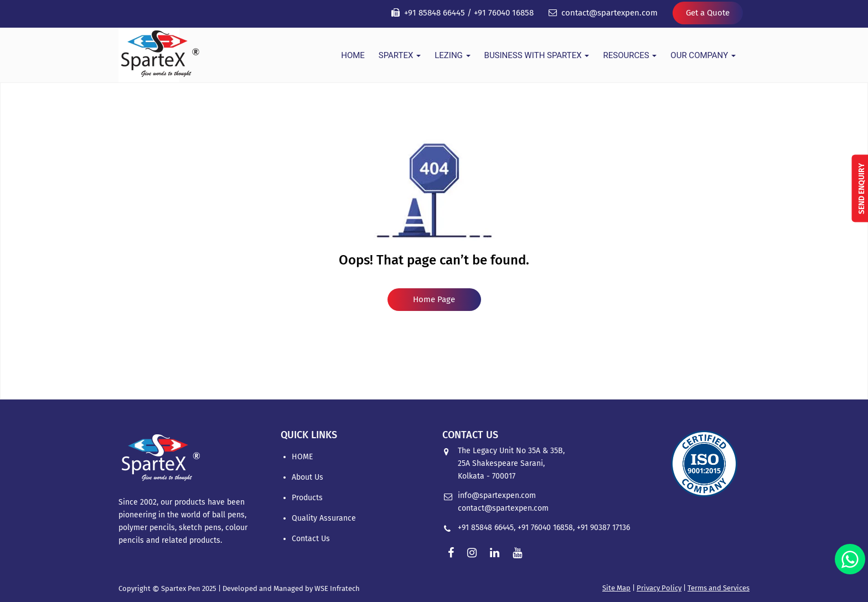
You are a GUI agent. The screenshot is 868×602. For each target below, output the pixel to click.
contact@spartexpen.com (609, 13)
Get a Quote (708, 13)
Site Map (616, 588)
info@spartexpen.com (497, 495)
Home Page (434, 299)
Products (307, 498)
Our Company (703, 55)
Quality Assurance (324, 518)
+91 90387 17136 (603, 528)
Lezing (452, 55)
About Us (308, 477)
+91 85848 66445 (435, 13)
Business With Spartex (537, 55)
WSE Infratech (337, 588)
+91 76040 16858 (504, 13)
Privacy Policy (659, 588)
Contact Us (311, 539)
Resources (630, 55)
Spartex (400, 55)
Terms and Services (719, 588)
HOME (353, 55)
